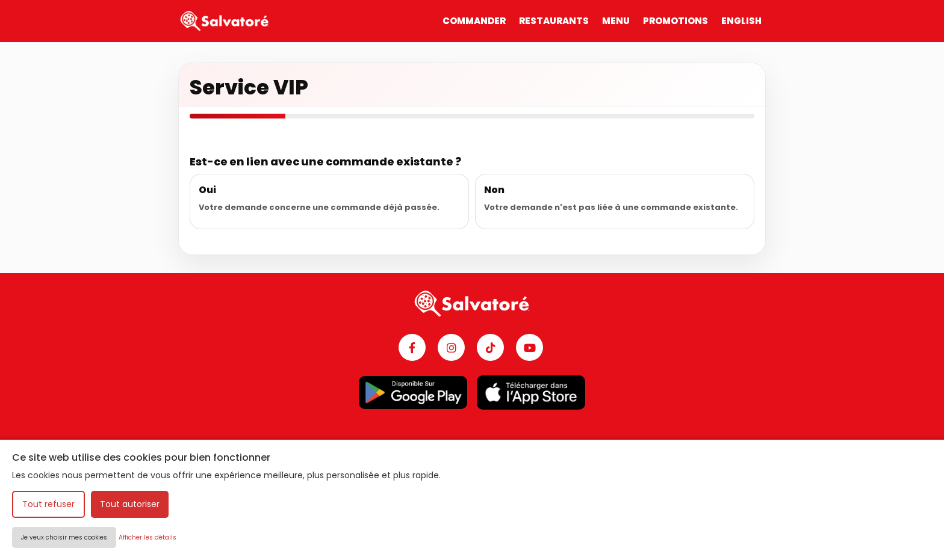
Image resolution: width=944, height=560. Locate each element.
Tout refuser (48, 504)
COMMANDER (474, 21)
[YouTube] (529, 347)
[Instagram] (451, 347)
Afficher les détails (147, 537)
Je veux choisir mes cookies (64, 537)
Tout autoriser (130, 504)
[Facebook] (412, 347)
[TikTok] (490, 347)
